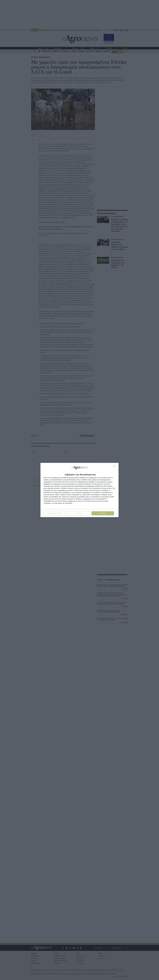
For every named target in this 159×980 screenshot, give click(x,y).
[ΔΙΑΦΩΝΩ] (115, 467)
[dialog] (79, 490)
